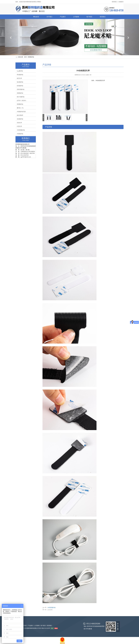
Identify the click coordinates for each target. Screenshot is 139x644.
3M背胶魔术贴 (21, 130)
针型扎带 (19, 126)
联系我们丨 (115, 2)
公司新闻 (76, 17)
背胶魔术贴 (31, 57)
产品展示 (63, 17)
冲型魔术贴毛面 (21, 112)
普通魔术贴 (20, 104)
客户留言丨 (44, 626)
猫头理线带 (20, 115)
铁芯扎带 (19, 78)
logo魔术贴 (20, 71)
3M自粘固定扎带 (83, 70)
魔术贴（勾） (21, 108)
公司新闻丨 (38, 626)
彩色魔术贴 (20, 86)
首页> (26, 57)
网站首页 (36, 17)
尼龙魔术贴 (20, 119)
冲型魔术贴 (20, 134)
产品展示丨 (31, 626)
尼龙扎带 (19, 123)
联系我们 (103, 17)
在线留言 (121, 2)
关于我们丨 (25, 626)
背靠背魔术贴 (21, 89)
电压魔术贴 (20, 82)
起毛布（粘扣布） (22, 101)
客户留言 (89, 17)
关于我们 (49, 17)
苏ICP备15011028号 (45, 628)
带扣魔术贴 (20, 75)
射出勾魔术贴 (21, 97)
